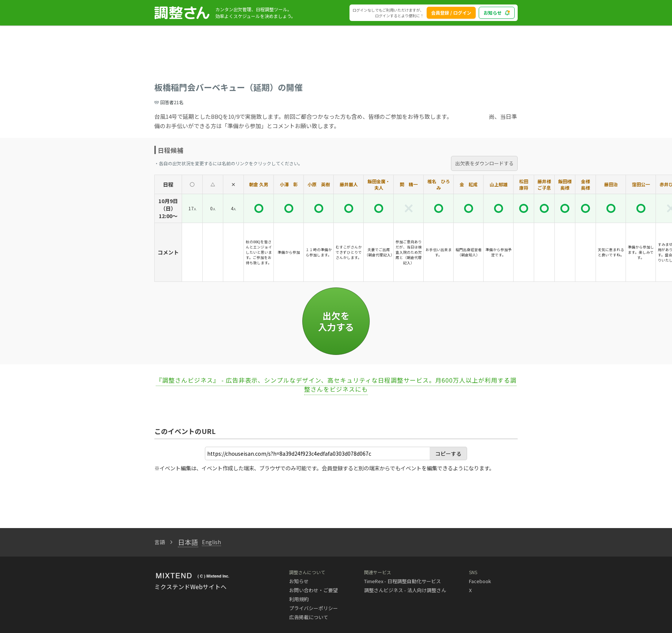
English (211, 542)
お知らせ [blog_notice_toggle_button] (497, 13)
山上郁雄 (499, 184)
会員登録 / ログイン (451, 13)
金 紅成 (469, 184)
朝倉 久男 (259, 184)
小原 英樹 (319, 184)
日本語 (188, 542)
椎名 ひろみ (439, 184)
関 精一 (409, 184)
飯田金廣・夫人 (379, 184)
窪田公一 (641, 184)
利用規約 (299, 599)
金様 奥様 (588, 184)
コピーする (448, 453)
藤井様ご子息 (544, 184)
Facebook (480, 581)
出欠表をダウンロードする (484, 163)
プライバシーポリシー (314, 608)
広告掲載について (309, 617)
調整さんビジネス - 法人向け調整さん (405, 590)
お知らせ (299, 581)
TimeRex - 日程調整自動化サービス (402, 581)
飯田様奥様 (565, 184)
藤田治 (611, 184)
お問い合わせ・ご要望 (314, 590)
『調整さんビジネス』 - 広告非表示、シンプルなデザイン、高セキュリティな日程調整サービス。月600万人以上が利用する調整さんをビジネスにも (336, 385)
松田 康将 (524, 184)
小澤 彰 (289, 184)
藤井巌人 (349, 184)
